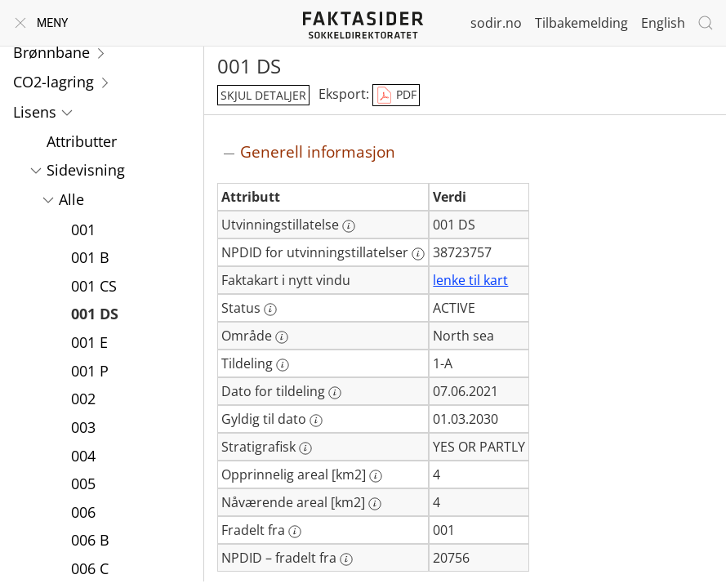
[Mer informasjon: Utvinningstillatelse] (349, 226)
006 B (90, 540)
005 (83, 483)
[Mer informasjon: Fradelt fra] (295, 532)
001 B (90, 257)
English (663, 23)
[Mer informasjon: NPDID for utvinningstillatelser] (418, 254)
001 (83, 229)
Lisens (35, 112)
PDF (396, 96)
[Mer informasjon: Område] (282, 337)
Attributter (82, 141)
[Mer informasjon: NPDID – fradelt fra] (346, 559)
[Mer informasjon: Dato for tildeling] (335, 393)
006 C (90, 568)
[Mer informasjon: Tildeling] (283, 365)
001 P (90, 371)
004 (83, 456)
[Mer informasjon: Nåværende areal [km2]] (375, 504)
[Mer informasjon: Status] (270, 310)
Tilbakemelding (581, 23)
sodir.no (496, 23)
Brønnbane (51, 52)
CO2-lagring (53, 82)
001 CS (94, 286)
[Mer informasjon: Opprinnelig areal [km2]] (376, 476)
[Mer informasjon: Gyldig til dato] (316, 421)
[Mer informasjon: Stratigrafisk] (305, 448)
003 (83, 427)
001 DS (95, 314)
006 (83, 512)
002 (83, 399)
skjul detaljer (263, 95)
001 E (89, 342)
